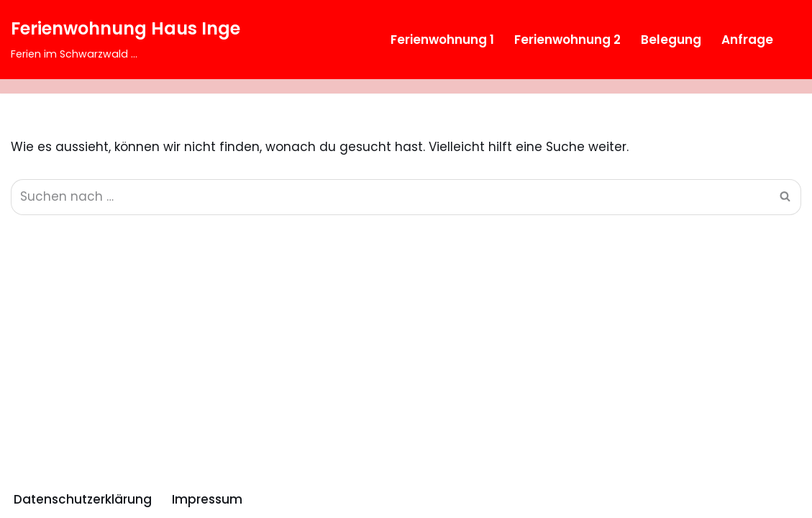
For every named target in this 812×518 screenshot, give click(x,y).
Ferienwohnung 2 (567, 40)
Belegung (671, 40)
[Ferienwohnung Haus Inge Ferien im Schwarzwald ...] (126, 40)
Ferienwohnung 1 (442, 40)
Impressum (207, 499)
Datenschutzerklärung (83, 499)
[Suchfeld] (789, 40)
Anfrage (747, 40)
